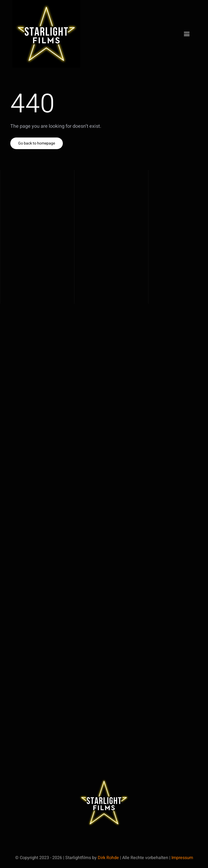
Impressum (182, 858)
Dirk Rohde (108, 858)
